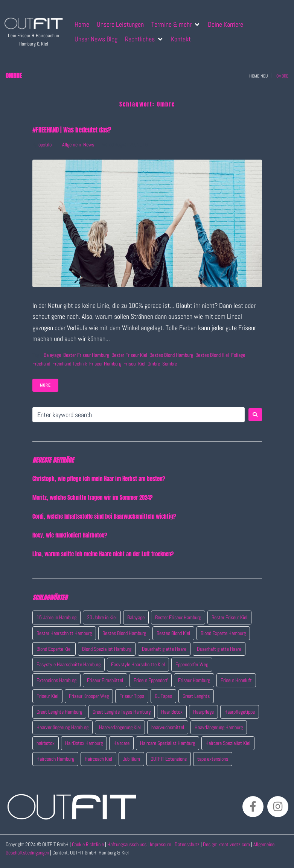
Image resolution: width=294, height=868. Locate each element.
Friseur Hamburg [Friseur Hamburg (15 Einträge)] (194, 680)
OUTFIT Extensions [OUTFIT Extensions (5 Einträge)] (169, 759)
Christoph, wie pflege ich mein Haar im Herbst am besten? (99, 479)
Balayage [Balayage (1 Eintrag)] (136, 617)
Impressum (161, 844)
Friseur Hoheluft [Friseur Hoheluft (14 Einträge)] (236, 680)
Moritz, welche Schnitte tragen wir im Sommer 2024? (92, 497)
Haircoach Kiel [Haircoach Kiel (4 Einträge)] (98, 759)
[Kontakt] (181, 39)
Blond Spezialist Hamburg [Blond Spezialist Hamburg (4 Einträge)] (107, 649)
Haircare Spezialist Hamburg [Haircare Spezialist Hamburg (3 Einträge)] (168, 743)
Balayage (52, 355)
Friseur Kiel (134, 364)
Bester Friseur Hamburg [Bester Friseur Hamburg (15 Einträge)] (178, 617)
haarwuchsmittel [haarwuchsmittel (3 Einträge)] (168, 727)
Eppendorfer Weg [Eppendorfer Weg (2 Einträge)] (192, 664)
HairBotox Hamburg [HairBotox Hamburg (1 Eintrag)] (84, 743)
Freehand (41, 364)
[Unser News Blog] (96, 39)
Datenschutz (188, 844)
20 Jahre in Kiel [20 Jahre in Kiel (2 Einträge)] (102, 617)
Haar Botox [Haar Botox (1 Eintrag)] (172, 712)
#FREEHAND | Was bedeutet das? (72, 130)
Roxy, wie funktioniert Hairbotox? (70, 535)
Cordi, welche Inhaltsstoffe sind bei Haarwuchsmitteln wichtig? (104, 516)
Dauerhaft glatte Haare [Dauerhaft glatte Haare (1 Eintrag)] (164, 649)
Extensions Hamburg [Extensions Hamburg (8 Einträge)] (56, 680)
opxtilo (45, 145)
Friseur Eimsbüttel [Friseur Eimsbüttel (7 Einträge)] (105, 680)
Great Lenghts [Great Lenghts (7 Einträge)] (196, 696)
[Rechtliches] (144, 39)
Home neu (258, 76)
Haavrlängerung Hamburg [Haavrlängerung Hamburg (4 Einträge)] (219, 727)
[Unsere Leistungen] (120, 24)
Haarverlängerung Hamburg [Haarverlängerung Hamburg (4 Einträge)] (62, 727)
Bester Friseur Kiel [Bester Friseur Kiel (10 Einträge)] (229, 617)
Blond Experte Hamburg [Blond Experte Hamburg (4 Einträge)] (223, 633)
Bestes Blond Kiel (212, 355)
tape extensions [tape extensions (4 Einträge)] (213, 759)
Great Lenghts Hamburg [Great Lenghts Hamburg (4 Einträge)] (59, 712)
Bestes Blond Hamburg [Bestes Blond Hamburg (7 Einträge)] (124, 633)
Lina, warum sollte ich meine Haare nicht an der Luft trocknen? (103, 554)
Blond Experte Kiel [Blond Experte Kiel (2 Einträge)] (54, 649)
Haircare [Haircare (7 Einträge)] (121, 743)
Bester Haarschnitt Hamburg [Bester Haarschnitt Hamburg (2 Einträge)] (64, 633)
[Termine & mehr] (176, 24)
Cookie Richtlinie (88, 844)
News (89, 145)
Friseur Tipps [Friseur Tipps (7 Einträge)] (132, 696)
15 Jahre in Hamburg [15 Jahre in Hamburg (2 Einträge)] (56, 617)
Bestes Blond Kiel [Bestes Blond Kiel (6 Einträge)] (173, 633)
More (45, 385)
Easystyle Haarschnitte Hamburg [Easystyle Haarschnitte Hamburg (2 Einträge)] (69, 664)
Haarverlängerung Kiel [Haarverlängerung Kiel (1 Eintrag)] (120, 727)
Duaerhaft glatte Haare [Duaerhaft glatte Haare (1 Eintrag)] (219, 649)
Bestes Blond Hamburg (171, 355)
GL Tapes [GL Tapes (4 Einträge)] (163, 696)
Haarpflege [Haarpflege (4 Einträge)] (203, 712)
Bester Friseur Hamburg (86, 355)
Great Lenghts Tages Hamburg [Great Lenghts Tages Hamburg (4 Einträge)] (122, 712)
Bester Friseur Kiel (129, 355)
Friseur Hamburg (105, 364)
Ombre (154, 364)
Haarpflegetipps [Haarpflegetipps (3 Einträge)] (240, 712)
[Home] (82, 24)
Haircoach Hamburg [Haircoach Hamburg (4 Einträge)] (55, 759)
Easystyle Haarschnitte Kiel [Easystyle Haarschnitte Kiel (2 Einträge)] (138, 664)
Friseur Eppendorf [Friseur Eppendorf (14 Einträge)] (151, 680)
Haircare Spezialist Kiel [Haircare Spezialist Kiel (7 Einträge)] (228, 743)
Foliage (238, 355)
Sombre (170, 364)
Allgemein (72, 145)
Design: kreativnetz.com (227, 844)
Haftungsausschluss (127, 844)
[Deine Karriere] (225, 24)
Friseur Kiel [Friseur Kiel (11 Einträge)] (47, 696)
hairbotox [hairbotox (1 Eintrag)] (46, 743)
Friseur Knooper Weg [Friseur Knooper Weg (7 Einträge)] (89, 696)
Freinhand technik (70, 364)
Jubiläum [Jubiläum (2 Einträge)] (131, 759)
